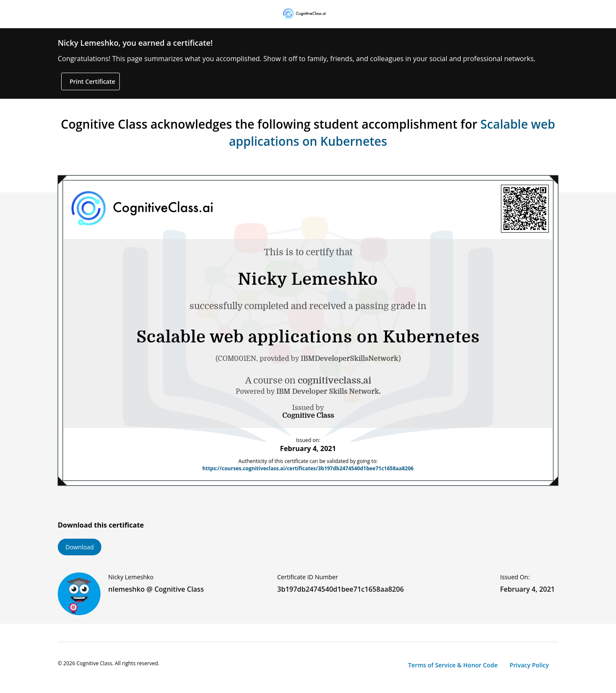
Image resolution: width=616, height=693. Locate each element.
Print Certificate (92, 81)
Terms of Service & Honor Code (453, 665)
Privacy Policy (529, 665)
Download (80, 547)
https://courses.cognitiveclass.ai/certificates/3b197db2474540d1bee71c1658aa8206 (308, 468)
